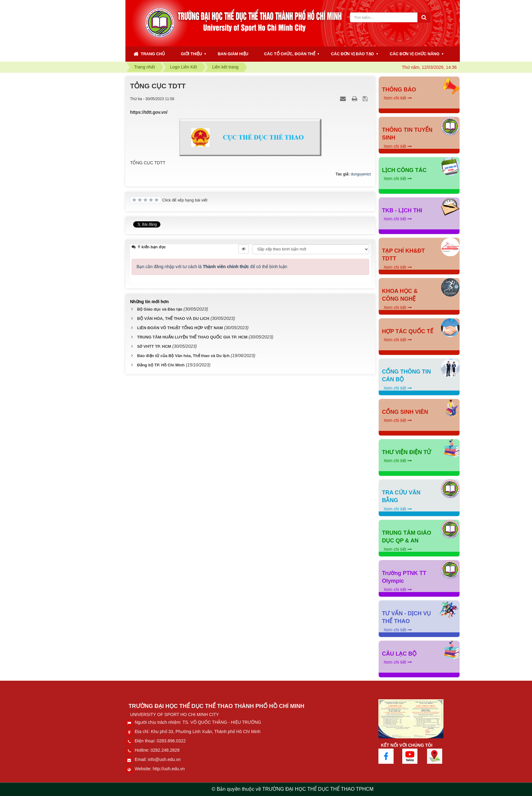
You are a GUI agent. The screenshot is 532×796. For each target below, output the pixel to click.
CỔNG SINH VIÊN (405, 412)
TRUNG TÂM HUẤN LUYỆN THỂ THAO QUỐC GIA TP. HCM (192, 337)
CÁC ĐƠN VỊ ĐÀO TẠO (353, 54)
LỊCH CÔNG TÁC (404, 170)
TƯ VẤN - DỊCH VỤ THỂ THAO (406, 617)
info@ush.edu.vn (164, 759)
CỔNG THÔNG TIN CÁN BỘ (406, 376)
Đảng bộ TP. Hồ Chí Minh (161, 365)
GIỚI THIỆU (191, 54)
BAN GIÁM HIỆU (233, 54)
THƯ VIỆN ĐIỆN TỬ (406, 452)
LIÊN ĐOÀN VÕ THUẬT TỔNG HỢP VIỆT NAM (180, 328)
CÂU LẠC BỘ (399, 654)
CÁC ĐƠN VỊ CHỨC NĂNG (415, 54)
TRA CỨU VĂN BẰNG (401, 497)
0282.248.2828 (165, 750)
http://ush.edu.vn (169, 769)
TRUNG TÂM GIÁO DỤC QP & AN (406, 537)
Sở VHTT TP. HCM (154, 346)
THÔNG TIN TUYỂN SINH (407, 134)
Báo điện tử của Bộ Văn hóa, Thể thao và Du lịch (183, 356)
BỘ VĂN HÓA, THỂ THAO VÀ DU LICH (173, 318)
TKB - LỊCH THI (402, 210)
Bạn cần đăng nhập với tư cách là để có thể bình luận (212, 267)
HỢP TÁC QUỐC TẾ (408, 331)
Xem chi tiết (397, 98)
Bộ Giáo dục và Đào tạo (160, 309)
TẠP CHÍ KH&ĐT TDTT (403, 255)
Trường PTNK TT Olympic (404, 577)
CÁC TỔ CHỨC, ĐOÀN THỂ (290, 54)
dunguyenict (361, 174)
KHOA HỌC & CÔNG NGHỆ (400, 295)
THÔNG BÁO (399, 90)
